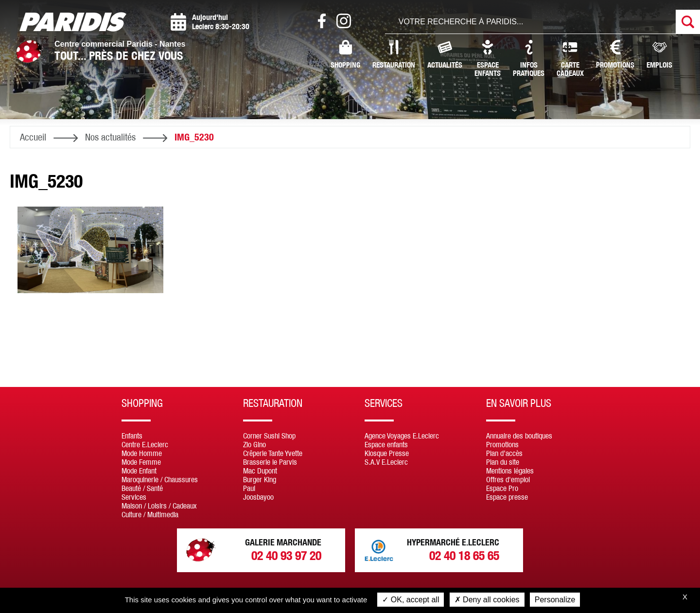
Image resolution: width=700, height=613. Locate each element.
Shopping (345, 54)
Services (134, 497)
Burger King (260, 479)
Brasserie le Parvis (270, 462)
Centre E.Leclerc (145, 444)
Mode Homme (142, 453)
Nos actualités (110, 137)
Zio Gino (254, 444)
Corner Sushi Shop (269, 436)
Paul (249, 488)
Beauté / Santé (142, 488)
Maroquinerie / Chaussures (160, 479)
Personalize (555, 600)
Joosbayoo (258, 497)
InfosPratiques (529, 59)
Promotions (615, 54)
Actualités (445, 54)
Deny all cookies (487, 600)
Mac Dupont (260, 471)
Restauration (394, 54)
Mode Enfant (139, 471)
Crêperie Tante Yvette (273, 453)
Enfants (132, 436)
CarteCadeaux (570, 59)
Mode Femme (141, 462)
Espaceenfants (488, 59)
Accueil (33, 137)
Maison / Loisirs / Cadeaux (159, 506)
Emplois (659, 54)
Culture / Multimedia (150, 514)
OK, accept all (411, 600)
